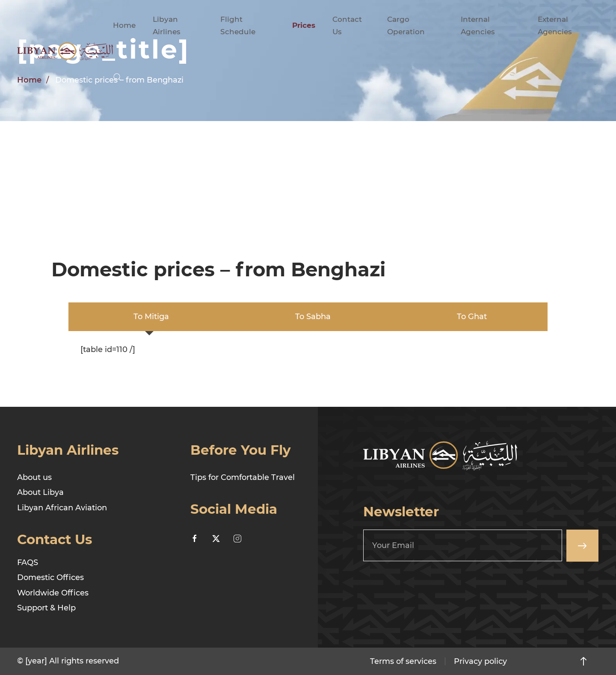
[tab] (149, 317)
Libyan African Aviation (62, 508)
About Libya (40, 492)
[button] (117, 77)
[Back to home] (65, 51)
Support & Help (46, 608)
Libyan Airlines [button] (167, 25)
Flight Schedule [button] (238, 25)
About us (34, 477)
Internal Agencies (478, 25)
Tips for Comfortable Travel (243, 477)
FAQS (28, 562)
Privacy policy (480, 661)
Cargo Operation (406, 25)
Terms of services (403, 661)
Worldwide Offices (53, 593)
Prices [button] (304, 25)
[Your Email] (463, 545)
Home (124, 25)
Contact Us (347, 25)
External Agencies (555, 25)
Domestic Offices (50, 577)
